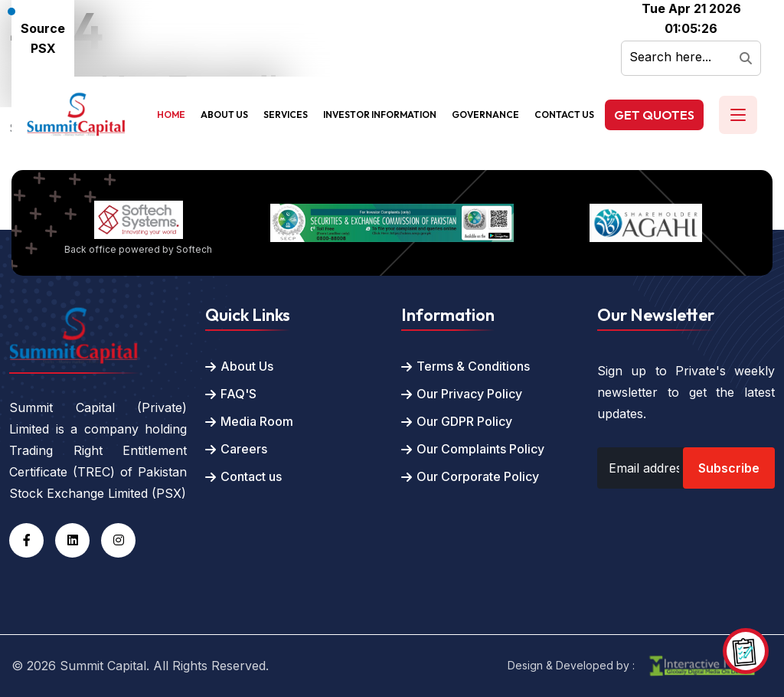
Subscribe (729, 468)
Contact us (251, 476)
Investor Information (380, 115)
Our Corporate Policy (478, 476)
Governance (485, 115)
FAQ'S (238, 394)
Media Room (257, 421)
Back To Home (53, 160)
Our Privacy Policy (469, 394)
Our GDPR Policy (464, 421)
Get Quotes (654, 115)
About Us (224, 115)
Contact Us (564, 115)
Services (286, 115)
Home (171, 115)
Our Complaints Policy (480, 449)
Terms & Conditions (473, 366)
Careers (244, 449)
